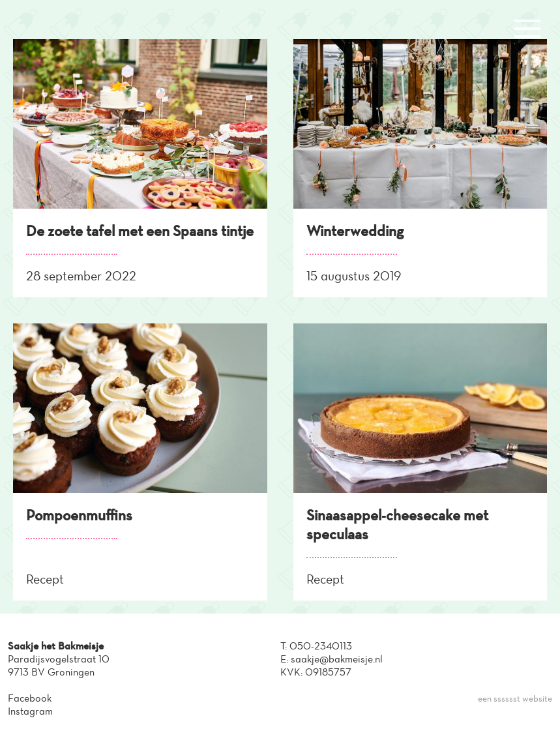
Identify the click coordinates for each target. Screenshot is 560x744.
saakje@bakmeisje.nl (337, 659)
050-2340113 (321, 646)
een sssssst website (515, 699)
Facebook (30, 698)
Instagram (30, 711)
